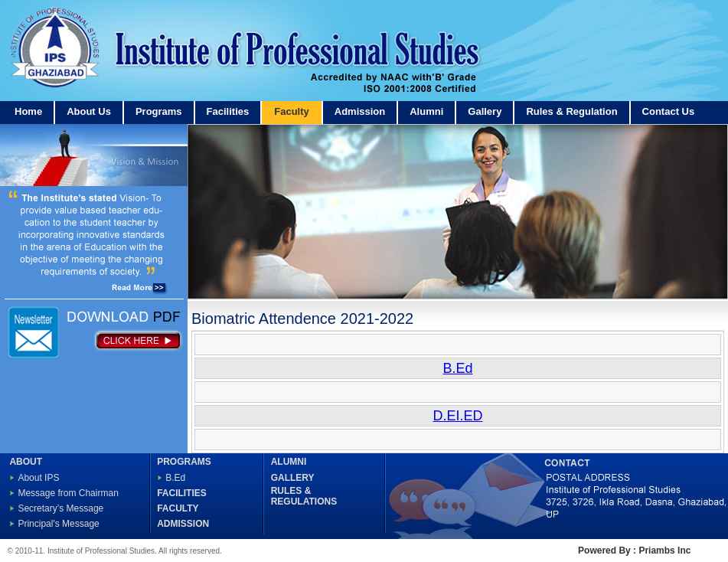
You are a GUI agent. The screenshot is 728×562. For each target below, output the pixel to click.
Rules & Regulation (571, 111)
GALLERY (293, 478)
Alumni (426, 111)
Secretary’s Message (60, 508)
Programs (159, 111)
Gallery (485, 111)
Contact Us (669, 111)
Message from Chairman (68, 493)
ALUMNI (289, 462)
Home (28, 111)
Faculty (292, 111)
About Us (89, 111)
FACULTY (178, 508)
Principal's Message (58, 524)
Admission (360, 111)
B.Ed (175, 478)
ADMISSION (183, 524)
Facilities (228, 111)
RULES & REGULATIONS (304, 496)
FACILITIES (182, 493)
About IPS (38, 478)
